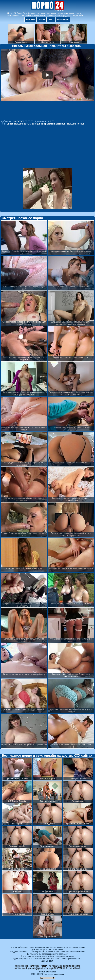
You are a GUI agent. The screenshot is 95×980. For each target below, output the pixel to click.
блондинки (38, 124)
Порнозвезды (63, 19)
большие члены (75, 124)
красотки (49, 124)
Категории (30, 19)
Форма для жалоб (47, 972)
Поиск (51, 19)
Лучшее (42, 19)
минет (10, 124)
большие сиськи (23, 124)
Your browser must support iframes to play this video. (48, 84)
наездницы (60, 124)
